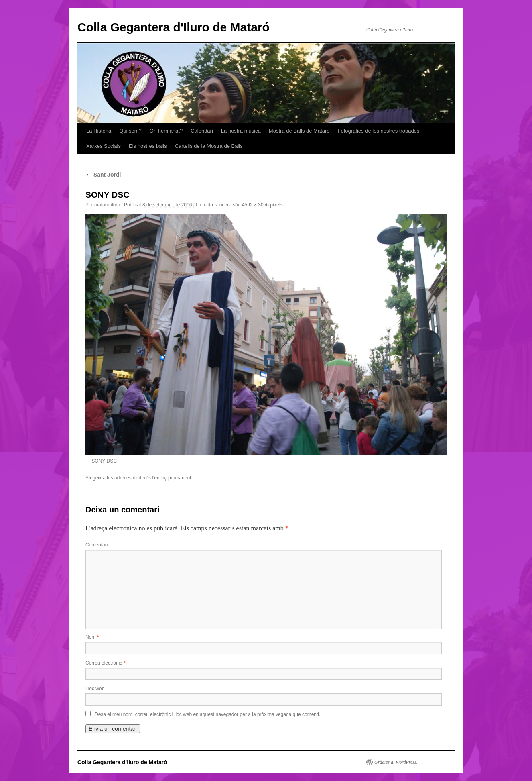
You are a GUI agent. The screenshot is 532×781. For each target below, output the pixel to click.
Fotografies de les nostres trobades (379, 131)
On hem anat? (166, 131)
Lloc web (95, 689)
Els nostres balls (148, 146)
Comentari (96, 545)
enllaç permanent (173, 478)
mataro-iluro (107, 205)
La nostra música (241, 131)
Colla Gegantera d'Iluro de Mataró (174, 27)
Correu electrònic (105, 663)
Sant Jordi (103, 175)
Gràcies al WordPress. (396, 762)
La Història (99, 131)
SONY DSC (104, 461)
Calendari (202, 131)
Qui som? (130, 131)
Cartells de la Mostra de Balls (209, 146)
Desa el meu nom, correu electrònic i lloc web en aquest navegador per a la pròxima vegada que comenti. (207, 714)
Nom (92, 637)
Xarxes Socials (104, 146)
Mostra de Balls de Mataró (299, 131)
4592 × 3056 (255, 205)
